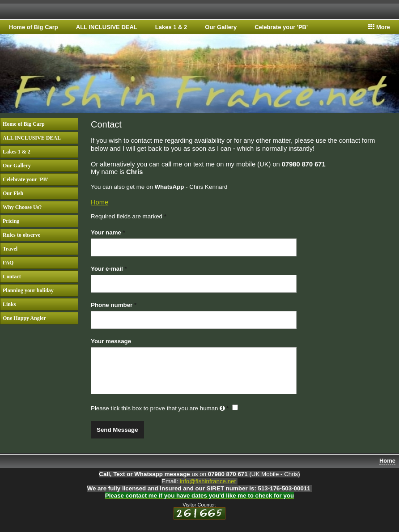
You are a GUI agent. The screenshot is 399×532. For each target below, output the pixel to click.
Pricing (11, 221)
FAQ (8, 263)
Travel (10, 249)
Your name (108, 232)
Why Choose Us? (22, 207)
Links (9, 304)
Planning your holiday (28, 290)
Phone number (114, 305)
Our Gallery (221, 27)
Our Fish (13, 193)
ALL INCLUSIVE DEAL (107, 27)
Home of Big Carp (34, 27)
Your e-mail (109, 269)
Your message (111, 341)
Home (100, 202)
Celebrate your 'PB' (281, 27)
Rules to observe (21, 235)
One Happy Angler (24, 318)
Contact (12, 277)
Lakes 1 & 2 (171, 27)
